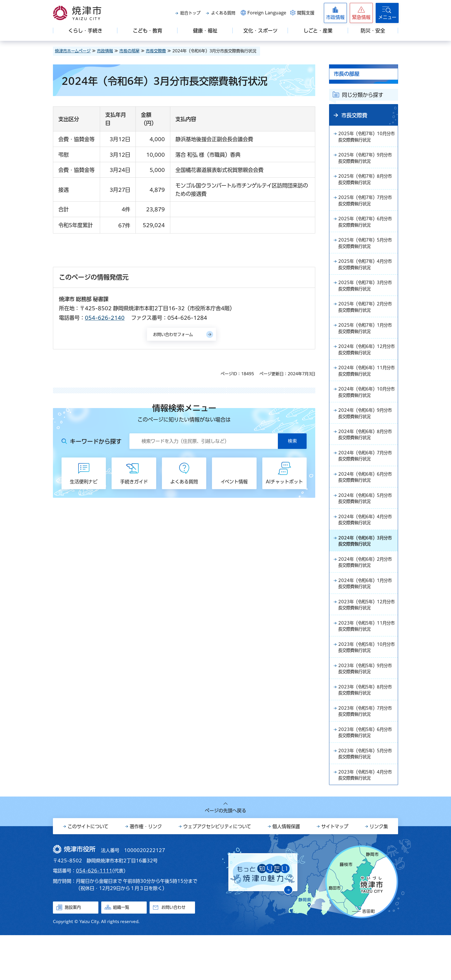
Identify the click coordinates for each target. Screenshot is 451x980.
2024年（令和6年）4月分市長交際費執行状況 (366, 546)
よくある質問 (223, 13)
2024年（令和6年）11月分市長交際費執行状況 (365, 387)
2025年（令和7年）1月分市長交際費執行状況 (366, 342)
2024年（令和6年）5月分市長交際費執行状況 (366, 524)
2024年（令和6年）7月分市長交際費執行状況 (366, 478)
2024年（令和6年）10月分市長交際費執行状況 (365, 410)
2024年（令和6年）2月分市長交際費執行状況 (366, 592)
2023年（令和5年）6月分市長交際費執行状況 (366, 774)
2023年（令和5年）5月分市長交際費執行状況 (366, 796)
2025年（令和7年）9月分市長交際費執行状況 (366, 160)
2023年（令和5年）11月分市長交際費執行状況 (365, 660)
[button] (361, 13)
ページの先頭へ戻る (225, 855)
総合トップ (190, 13)
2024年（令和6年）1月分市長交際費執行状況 (366, 615)
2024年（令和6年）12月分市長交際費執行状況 (365, 365)
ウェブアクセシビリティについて (217, 871)
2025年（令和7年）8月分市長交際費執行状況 (366, 183)
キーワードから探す (96, 441)
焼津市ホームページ (73, 51)
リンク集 (379, 871)
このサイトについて (88, 871)
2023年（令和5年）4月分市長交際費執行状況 (366, 819)
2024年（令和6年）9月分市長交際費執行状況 (366, 433)
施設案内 (73, 952)
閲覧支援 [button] (306, 13)
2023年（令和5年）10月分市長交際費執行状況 (365, 683)
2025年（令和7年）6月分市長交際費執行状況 (366, 228)
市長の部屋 (129, 51)
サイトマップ (335, 871)
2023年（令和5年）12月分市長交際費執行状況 (365, 637)
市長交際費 (156, 51)
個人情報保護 (286, 871)
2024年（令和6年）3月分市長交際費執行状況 (366, 569)
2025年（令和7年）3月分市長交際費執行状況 (366, 296)
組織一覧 (121, 952)
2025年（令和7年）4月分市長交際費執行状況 (366, 274)
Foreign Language (267, 13)
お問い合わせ (173, 952)
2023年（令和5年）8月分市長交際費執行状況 (366, 728)
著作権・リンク (146, 871)
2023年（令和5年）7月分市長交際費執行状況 (366, 751)
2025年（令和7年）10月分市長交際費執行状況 (365, 137)
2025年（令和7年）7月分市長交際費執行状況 (366, 206)
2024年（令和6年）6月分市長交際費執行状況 (366, 501)
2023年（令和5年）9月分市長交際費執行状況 (366, 705)
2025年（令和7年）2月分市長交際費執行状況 (366, 319)
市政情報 (105, 51)
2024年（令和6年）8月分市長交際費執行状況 (366, 455)
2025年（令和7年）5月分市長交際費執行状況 (366, 251)
